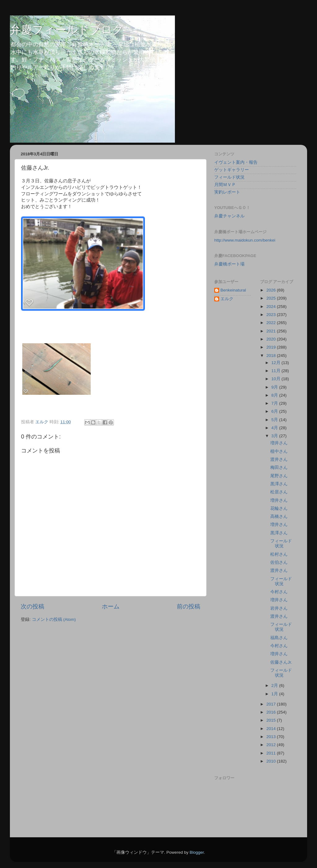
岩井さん (279, 608)
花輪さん (279, 508)
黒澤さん (279, 484)
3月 (275, 436)
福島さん (279, 638)
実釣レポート (227, 192)
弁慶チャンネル (229, 216)
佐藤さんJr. (281, 662)
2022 (271, 323)
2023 (271, 315)
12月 (277, 363)
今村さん (279, 592)
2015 (271, 720)
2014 (271, 729)
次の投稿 (33, 606)
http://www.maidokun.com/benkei (245, 240)
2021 (271, 331)
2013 (271, 737)
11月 (277, 371)
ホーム (111, 606)
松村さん (279, 554)
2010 (271, 761)
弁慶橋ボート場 (229, 264)
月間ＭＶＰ (225, 185)
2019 (271, 347)
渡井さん (279, 459)
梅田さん (279, 467)
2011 (271, 753)
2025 (271, 298)
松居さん (279, 492)
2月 (275, 685)
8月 (275, 395)
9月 (275, 387)
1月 (275, 694)
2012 (271, 745)
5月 (275, 420)
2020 (271, 339)
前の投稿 (189, 606)
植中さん (279, 451)
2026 (271, 290)
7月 (275, 403)
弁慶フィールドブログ (67, 30)
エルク (227, 299)
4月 (275, 428)
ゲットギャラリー (232, 170)
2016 (271, 712)
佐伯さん (279, 562)
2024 (271, 307)
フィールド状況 (229, 177)
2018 (271, 356)
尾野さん (279, 476)
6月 (275, 411)
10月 (277, 379)
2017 (271, 704)
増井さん (279, 443)
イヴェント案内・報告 (236, 162)
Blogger (197, 852)
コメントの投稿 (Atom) (54, 619)
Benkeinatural (233, 290)
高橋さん (279, 516)
